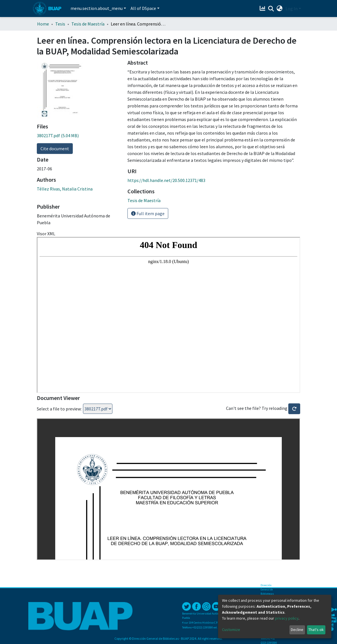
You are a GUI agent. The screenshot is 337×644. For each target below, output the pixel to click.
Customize (231, 630)
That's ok (316, 630)
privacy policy (287, 618)
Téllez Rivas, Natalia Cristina (65, 189)
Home (43, 24)
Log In (292, 9)
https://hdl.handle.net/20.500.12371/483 (166, 180)
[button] (280, 9)
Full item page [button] (148, 213)
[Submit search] (271, 9)
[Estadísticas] (263, 9)
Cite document (55, 149)
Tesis (60, 24)
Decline (297, 630)
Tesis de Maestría (88, 24)
